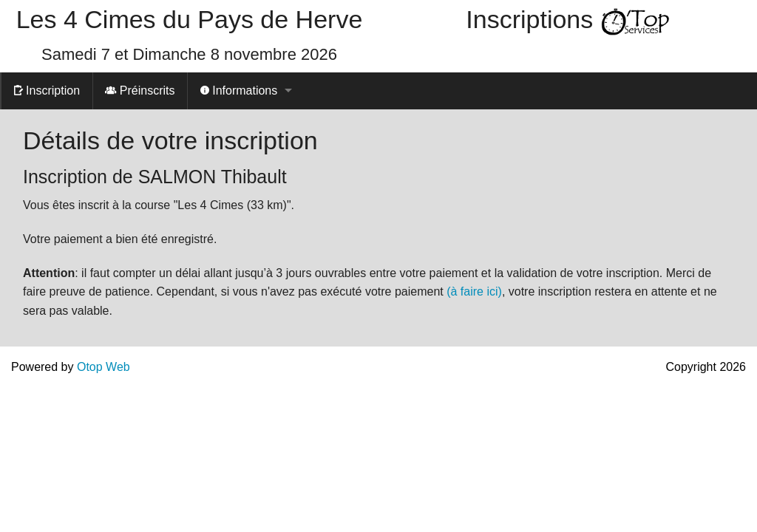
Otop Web (103, 367)
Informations (239, 91)
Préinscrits (140, 91)
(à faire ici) (474, 291)
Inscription (47, 91)
